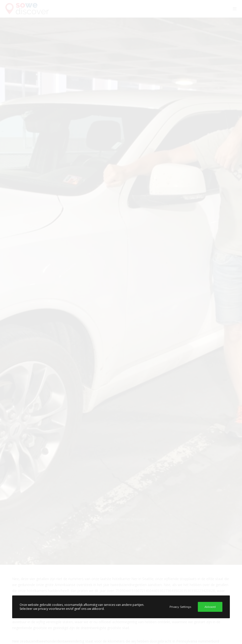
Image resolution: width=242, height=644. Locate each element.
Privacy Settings (180, 607)
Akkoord (210, 607)
